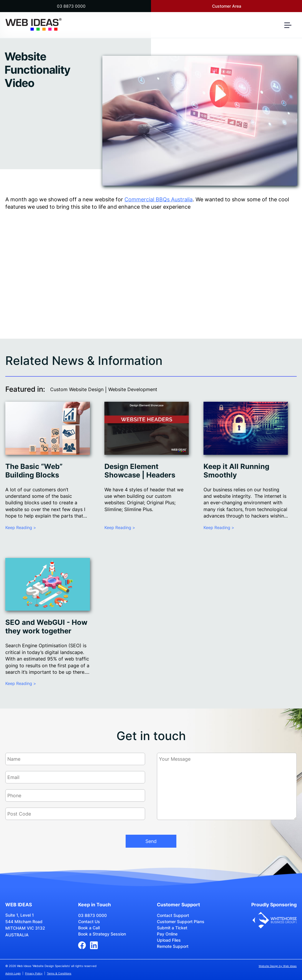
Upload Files (169, 940)
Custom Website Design (77, 389)
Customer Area (227, 6)
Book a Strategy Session (102, 934)
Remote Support (173, 946)
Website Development (133, 389)
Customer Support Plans (181, 921)
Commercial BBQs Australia (159, 199)
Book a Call (89, 928)
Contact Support (173, 915)
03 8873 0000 (71, 6)
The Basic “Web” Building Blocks (34, 471)
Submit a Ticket (172, 928)
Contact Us (89, 921)
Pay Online (167, 934)
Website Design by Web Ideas (278, 966)
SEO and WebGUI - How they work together (46, 627)
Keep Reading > (21, 527)
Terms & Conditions (59, 973)
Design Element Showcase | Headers (140, 471)
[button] (290, 28)
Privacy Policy (34, 973)
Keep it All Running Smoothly (236, 471)
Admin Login (13, 973)
